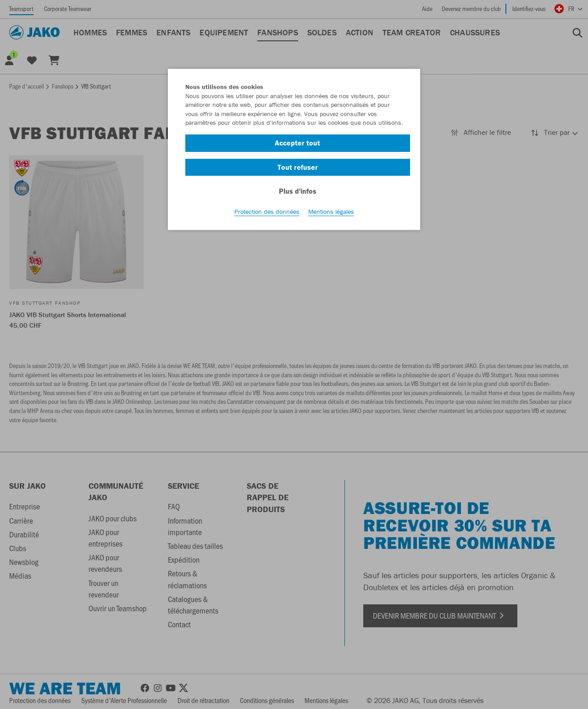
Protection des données (267, 212)
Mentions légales (331, 212)
